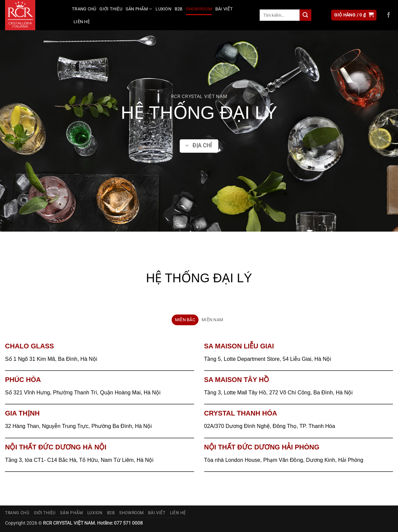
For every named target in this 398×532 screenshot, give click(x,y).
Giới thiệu (111, 9)
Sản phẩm (139, 9)
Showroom (199, 9)
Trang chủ (84, 9)
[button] (354, 15)
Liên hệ (82, 22)
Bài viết (224, 9)
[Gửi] (305, 15)
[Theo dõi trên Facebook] (389, 15)
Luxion (163, 9)
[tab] (185, 320)
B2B (179, 9)
